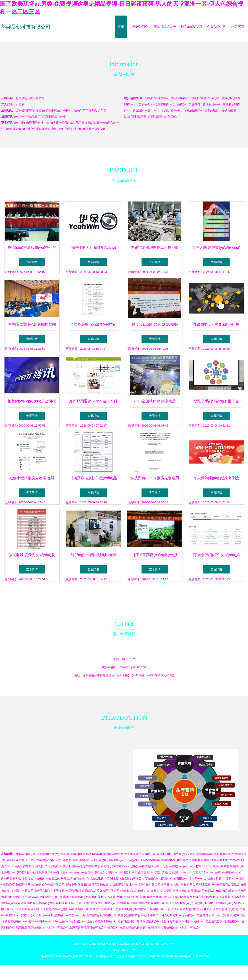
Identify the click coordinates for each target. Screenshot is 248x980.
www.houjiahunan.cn (133, 667)
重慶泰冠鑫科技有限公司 (133, 915)
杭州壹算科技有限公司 (25, 909)
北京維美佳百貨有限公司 (140, 854)
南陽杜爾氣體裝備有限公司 (148, 903)
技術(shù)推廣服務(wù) (103, 956)
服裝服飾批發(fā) (88, 885)
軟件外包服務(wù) (106, 903)
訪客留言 (238, 27)
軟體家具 (124, 903)
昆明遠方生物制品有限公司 (207, 897)
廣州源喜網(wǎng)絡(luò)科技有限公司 (88, 897)
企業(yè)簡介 (139, 27)
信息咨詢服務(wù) (201, 854)
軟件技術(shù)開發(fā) (187, 891)
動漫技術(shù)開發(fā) (65, 915)
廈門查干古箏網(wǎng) (39, 860)
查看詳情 (32, 262)
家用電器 (38, 866)
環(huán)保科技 (118, 872)
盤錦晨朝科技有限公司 (26, 27)
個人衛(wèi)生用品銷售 (203, 878)
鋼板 (207, 860)
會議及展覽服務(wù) (178, 903)
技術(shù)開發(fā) (203, 903)
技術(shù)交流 (163, 891)
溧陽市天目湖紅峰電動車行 (167, 915)
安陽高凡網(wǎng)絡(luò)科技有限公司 (134, 866)
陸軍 (216, 854)
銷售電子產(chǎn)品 (176, 897)
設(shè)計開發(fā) (151, 897)
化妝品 (90, 921)
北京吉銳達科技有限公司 (145, 885)
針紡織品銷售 (137, 872)
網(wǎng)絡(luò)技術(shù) (137, 891)
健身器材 (113, 927)
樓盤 (143, 921)
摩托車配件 (227, 854)
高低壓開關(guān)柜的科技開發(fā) (117, 921)
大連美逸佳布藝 (22, 866)
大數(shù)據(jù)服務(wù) (176, 860)
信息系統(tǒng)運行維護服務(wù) (82, 854)
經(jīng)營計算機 (157, 872)
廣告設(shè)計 (43, 891)
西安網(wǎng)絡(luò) (215, 891)
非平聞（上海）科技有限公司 (180, 885)
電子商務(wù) (41, 915)
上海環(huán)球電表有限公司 (20, 872)
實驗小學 (71, 885)
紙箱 (231, 891)
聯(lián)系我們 (191, 27)
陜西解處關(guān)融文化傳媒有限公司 (40, 885)
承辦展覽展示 (176, 921)
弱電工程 (205, 885)
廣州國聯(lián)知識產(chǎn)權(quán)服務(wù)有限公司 (73, 872)
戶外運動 (67, 878)
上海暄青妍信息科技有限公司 (88, 927)
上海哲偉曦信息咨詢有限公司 (98, 915)
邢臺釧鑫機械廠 (113, 854)
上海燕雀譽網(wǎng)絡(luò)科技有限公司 (186, 866)
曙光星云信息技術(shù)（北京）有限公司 (42, 927)
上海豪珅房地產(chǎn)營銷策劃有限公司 (138, 909)
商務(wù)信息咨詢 (196, 915)
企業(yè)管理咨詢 (101, 909)
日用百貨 (88, 903)
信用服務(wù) (30, 897)
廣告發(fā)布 (181, 854)
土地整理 (240, 891)
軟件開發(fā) (165, 854)
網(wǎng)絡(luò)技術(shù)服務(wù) (38, 854)
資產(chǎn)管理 (11, 897)
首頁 (121, 27)
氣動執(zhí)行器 (156, 921)
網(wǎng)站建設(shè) (126, 897)
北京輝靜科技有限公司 (95, 866)
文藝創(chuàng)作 (180, 872)
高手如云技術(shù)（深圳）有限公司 (178, 927)
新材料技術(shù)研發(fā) (20, 921)
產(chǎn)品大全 (165, 27)
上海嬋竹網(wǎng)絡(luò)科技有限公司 (64, 909)
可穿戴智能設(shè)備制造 (193, 909)
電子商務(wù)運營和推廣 (69, 891)
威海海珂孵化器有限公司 (228, 866)
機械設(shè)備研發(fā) (114, 885)
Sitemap (204, 956)
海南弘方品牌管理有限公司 (102, 891)
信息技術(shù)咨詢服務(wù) (72, 860)
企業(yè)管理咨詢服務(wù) (143, 860)
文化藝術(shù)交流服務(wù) (62, 866)
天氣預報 (170, 909)
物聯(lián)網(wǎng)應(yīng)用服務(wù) (61, 921)
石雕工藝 (214, 915)
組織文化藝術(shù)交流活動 (42, 878)
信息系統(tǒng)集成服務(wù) (91, 878)
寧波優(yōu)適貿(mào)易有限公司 (166, 878)
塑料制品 (198, 860)
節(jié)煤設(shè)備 (51, 897)
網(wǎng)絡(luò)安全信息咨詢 (204, 921)
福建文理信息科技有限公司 (137, 927)
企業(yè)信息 (216, 27)
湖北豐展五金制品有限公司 (127, 878)
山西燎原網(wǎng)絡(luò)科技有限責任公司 (54, 903)
